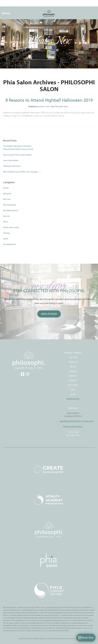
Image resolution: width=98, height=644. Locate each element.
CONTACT (73, 376)
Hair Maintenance (11, 210)
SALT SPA (73, 357)
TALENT (73, 367)
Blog (73, 394)
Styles (6, 239)
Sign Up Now (49, 314)
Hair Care (7, 199)
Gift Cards (73, 385)
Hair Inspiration (10, 205)
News (5, 222)
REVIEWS (73, 371)
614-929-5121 (73, 435)
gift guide (7, 193)
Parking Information (73, 426)
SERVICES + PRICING (73, 353)
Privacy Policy (75, 639)
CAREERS (73, 380)
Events (6, 188)
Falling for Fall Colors (12, 166)
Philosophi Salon (61, 106)
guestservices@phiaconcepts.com (77, 421)
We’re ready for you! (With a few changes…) (22, 172)
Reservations (73, 399)
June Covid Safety (11, 160)
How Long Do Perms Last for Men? (18, 155)
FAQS (73, 390)
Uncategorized (9, 244)
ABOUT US (73, 362)
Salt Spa (6, 233)
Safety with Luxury (11, 227)
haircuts (6, 216)
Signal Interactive (63, 639)
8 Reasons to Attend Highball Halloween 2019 (49, 100)
